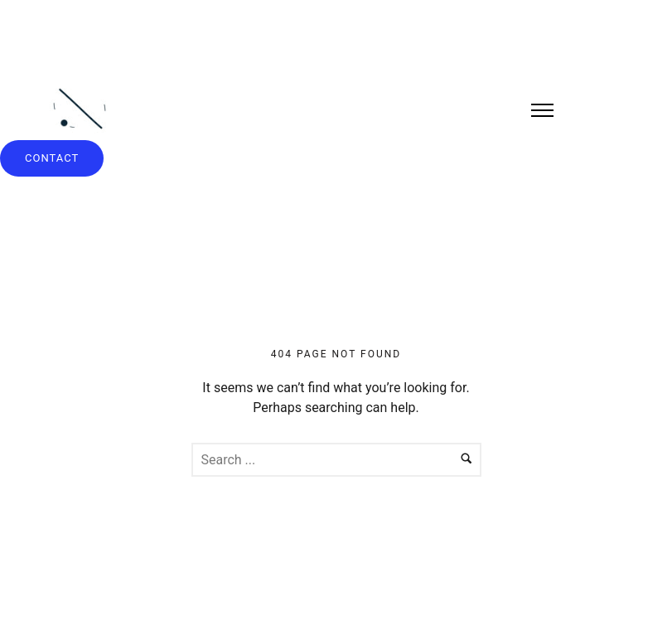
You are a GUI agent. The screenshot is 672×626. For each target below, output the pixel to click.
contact (52, 158)
